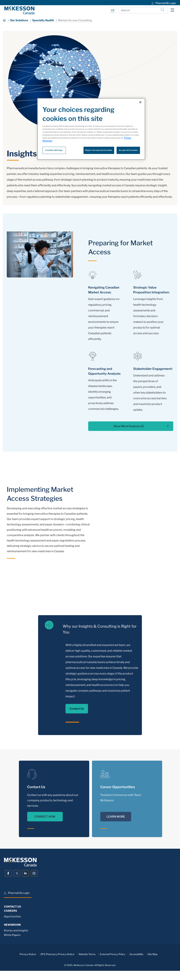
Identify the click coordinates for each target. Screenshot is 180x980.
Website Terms (87, 954)
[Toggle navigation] (172, 10)
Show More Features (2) (141, 426)
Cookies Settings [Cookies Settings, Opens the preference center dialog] (54, 150)
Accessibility (136, 954)
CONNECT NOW (45, 817)
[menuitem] (163, 3)
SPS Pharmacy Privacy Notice (57, 954)
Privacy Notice (28, 954)
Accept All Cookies (128, 150)
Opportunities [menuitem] (12, 917)
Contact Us (77, 709)
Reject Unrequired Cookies (99, 150)
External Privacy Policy (113, 954)
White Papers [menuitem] (12, 935)
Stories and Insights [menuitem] (16, 931)
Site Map (153, 954)
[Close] (140, 102)
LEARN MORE (116, 817)
